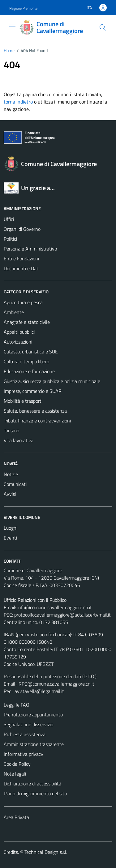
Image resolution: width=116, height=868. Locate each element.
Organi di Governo (22, 229)
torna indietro (18, 102)
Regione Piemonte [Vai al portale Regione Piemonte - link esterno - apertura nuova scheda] (23, 8)
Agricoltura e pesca (23, 302)
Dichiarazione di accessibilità (32, 784)
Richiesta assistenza (25, 734)
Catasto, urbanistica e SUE (31, 352)
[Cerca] (103, 27)
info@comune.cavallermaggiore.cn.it (55, 607)
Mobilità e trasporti (23, 401)
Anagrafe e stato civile (27, 322)
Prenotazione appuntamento (33, 715)
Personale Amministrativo (30, 249)
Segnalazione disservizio (28, 724)
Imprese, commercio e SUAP (32, 391)
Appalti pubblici (19, 332)
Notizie (11, 474)
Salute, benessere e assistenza (35, 411)
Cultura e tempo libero (26, 361)
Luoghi (11, 528)
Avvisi (10, 494)
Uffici (9, 219)
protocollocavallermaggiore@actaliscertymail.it (62, 615)
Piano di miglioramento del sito (35, 793)
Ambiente (14, 312)
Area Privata (16, 817)
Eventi (10, 538)
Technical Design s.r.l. (46, 852)
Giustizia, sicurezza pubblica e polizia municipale (52, 381)
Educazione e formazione (29, 371)
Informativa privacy (24, 754)
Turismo (11, 430)
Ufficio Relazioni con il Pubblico (35, 600)
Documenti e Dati (21, 268)
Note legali (15, 774)
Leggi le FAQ (17, 705)
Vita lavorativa (19, 440)
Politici (10, 239)
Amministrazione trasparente (34, 744)
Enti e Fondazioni (21, 259)
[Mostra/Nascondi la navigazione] (12, 27)
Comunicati (15, 484)
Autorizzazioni (18, 342)
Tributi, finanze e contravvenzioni (37, 421)
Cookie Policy (17, 764)
